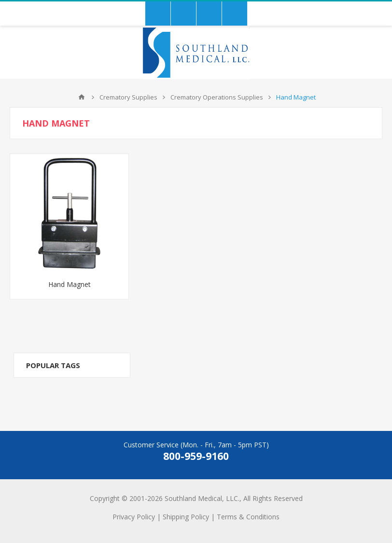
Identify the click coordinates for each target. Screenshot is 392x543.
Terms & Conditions (248, 517)
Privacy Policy (134, 517)
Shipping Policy (186, 517)
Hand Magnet (70, 284)
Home (82, 97)
